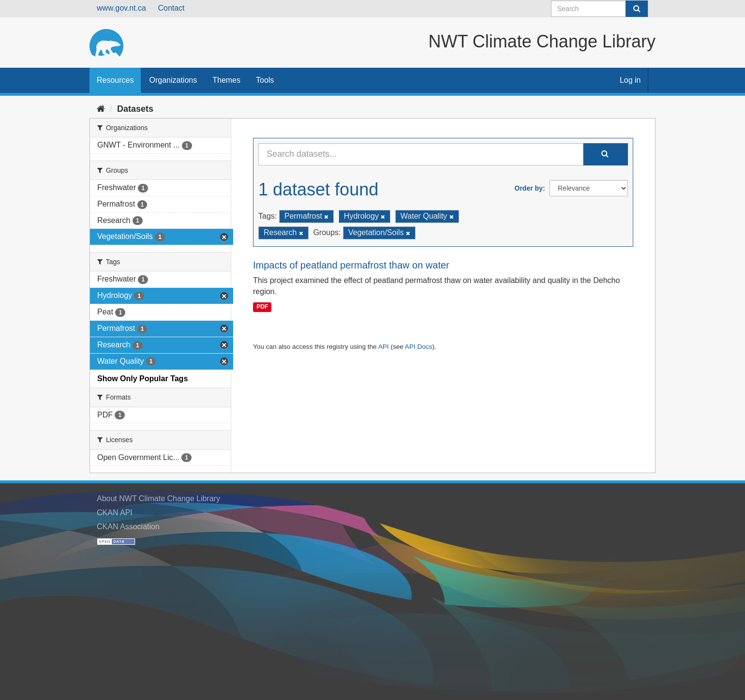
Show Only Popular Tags (142, 379)
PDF (262, 307)
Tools (265, 80)
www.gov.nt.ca (121, 8)
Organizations (173, 80)
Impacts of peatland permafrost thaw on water (351, 265)
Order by (529, 188)
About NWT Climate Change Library (158, 499)
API (384, 347)
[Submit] (637, 9)
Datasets (135, 109)
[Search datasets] (600, 9)
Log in (630, 80)
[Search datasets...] (421, 154)
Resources (115, 80)
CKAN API (115, 513)
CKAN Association (128, 527)
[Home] (101, 109)
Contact (171, 8)
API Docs (419, 347)
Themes (226, 80)
